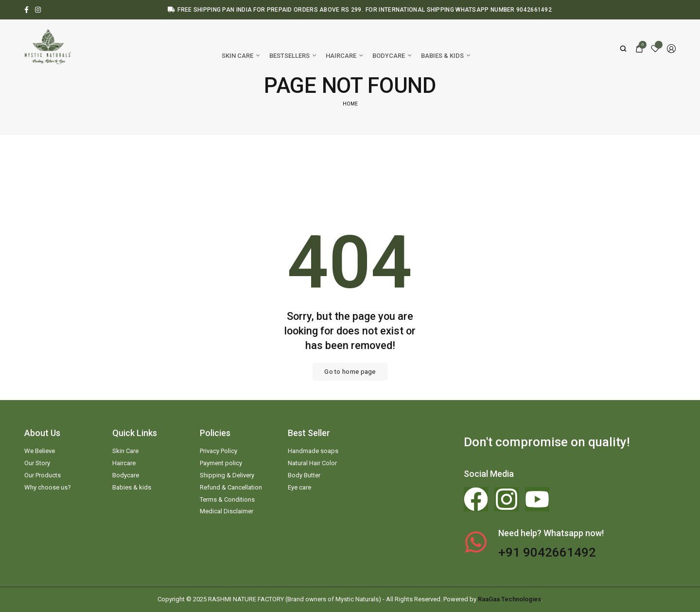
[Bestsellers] (293, 56)
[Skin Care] (241, 56)
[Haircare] (344, 56)
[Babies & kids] (446, 56)
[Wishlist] (655, 49)
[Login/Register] (671, 49)
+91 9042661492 (547, 552)
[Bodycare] (392, 56)
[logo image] (49, 48)
